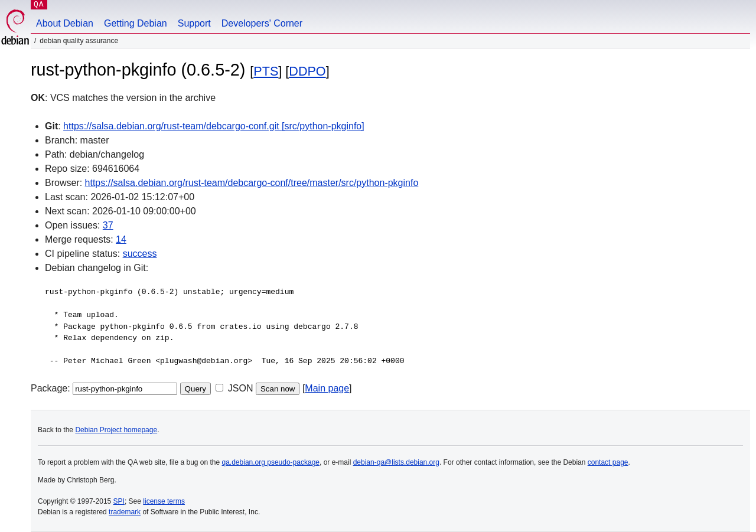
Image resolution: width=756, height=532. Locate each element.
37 (108, 225)
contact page (608, 462)
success (140, 254)
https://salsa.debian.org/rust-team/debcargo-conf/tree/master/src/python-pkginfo (252, 183)
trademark (125, 512)
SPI (119, 501)
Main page (327, 388)
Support (194, 23)
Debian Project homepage (116, 430)
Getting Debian (136, 23)
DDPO (307, 71)
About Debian (65, 23)
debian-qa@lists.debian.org (396, 462)
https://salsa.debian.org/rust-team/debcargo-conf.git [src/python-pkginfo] (214, 126)
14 (121, 239)
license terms (164, 501)
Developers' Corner (262, 23)
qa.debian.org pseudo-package (271, 462)
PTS (266, 71)
